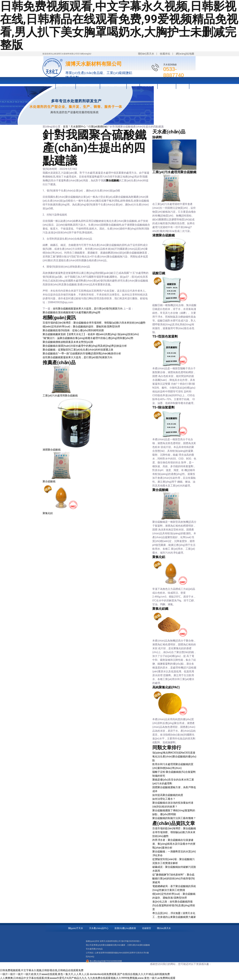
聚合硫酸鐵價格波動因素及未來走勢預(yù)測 (68, 342)
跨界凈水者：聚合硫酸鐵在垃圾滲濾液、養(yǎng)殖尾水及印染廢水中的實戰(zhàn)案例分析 (174, 844)
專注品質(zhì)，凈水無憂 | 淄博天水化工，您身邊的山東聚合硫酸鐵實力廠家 (174, 915)
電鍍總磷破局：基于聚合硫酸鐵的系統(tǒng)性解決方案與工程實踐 (174, 888)
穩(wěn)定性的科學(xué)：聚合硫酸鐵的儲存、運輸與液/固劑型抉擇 (81, 327)
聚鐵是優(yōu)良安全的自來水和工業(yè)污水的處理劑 (173, 782)
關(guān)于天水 (66, 85)
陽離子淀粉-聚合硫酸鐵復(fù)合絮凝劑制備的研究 (174, 774)
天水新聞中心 (78, 127)
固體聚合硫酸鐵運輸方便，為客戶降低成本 (174, 789)
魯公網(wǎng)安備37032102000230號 (106, 961)
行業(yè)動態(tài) (98, 127)
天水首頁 (49, 85)
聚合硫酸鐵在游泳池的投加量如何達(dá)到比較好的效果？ (173, 805)
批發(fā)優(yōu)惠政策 (113, 85)
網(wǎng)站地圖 (185, 54)
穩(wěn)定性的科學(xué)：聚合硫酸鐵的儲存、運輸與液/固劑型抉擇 (174, 896)
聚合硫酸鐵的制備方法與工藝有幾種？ (174, 818)
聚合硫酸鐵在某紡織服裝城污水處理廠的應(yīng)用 (71, 312)
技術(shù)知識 (167, 85)
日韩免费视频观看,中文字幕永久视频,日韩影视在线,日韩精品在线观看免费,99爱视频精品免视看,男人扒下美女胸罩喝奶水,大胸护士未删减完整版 (119, 26)
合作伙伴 (133, 85)
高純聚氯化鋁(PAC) (166, 687)
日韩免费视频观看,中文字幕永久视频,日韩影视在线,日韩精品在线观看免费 (42, 970)
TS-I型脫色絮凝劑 (165, 336)
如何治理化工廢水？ (164, 799)
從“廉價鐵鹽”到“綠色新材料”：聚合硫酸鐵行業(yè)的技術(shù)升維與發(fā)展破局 (174, 878)
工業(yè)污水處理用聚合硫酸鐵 (60, 396)
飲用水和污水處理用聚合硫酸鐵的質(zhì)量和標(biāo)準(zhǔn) (173, 766)
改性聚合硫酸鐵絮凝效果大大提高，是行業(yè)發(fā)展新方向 (78, 357)
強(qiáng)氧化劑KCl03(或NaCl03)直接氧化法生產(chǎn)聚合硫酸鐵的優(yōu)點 (174, 757)
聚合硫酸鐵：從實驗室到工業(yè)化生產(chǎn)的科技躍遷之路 (78, 350)
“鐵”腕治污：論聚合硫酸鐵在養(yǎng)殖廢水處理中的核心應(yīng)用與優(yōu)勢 (88, 338)
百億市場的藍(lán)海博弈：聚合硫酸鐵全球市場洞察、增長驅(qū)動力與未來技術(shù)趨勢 (94, 323)
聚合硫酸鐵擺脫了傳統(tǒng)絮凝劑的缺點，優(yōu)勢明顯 (174, 812)
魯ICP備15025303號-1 (131, 941)
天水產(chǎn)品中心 (88, 85)
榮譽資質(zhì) (149, 85)
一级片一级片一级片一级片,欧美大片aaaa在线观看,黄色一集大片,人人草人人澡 (45, 974)
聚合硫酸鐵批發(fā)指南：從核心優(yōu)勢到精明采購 (73, 330)
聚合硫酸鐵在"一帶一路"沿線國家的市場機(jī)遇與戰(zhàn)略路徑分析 (82, 353)
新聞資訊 (183, 85)
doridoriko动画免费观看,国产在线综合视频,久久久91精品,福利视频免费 (130, 974)
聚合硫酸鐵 (112, 180)
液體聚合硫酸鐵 (52, 450)
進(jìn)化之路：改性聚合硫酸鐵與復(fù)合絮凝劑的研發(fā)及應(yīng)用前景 (174, 905)
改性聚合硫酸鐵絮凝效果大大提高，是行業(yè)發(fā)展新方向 (88, 309)
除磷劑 (157, 137)
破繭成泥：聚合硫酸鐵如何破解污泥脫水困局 (174, 869)
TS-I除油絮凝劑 (163, 407)
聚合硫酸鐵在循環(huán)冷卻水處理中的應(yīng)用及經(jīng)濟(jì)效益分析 (85, 346)
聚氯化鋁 (48, 513)
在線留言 (147, 928)
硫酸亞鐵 (159, 273)
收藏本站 (165, 54)
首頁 (66, 127)
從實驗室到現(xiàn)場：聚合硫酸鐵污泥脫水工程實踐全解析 (173, 861)
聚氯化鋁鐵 (160, 609)
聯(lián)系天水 (146, 54)
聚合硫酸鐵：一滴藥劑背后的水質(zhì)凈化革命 (174, 853)
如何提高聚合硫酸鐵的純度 (168, 795)
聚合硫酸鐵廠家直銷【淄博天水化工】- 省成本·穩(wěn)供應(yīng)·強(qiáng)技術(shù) (91, 334)
